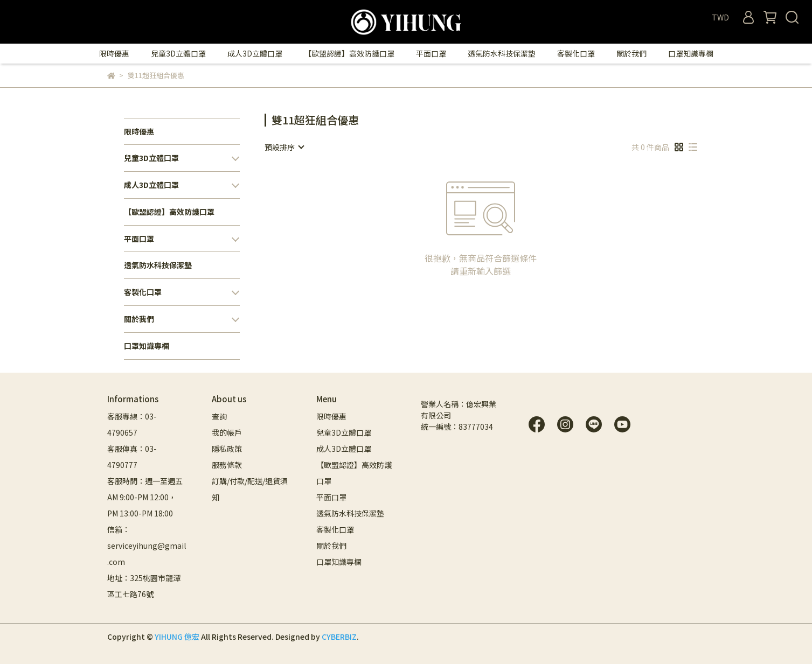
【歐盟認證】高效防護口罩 (349, 53)
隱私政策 (227, 449)
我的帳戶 (227, 432)
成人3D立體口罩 (255, 53)
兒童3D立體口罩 (178, 53)
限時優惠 (114, 53)
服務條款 (227, 465)
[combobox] (284, 147)
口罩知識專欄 (691, 53)
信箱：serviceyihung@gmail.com (147, 546)
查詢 (219, 416)
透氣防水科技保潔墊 (502, 53)
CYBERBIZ (339, 637)
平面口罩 (431, 53)
